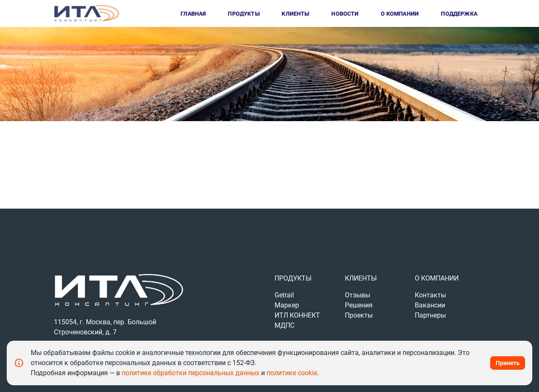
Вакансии (430, 305)
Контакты (430, 295)
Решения (359, 305)
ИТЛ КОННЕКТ (297, 315)
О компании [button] (400, 13)
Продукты (293, 278)
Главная (193, 13)
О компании (437, 278)
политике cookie (292, 373)
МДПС (284, 325)
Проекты (359, 315)
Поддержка (459, 13)
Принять (508, 363)
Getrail (284, 295)
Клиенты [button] (296, 13)
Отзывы (358, 295)
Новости (345, 13)
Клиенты (361, 278)
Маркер (287, 305)
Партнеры (430, 315)
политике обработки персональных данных (191, 373)
